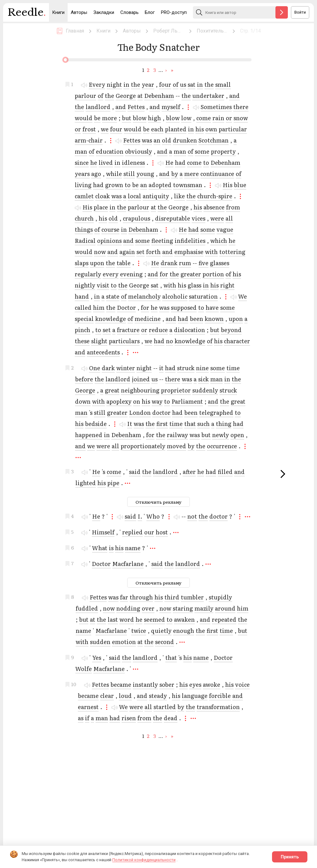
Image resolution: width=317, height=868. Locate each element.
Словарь (129, 12)
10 (74, 683)
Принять (290, 857)
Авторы (79, 12)
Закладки (104, 12)
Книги (58, 12)
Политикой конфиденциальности (144, 860)
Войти (300, 12)
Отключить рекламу (158, 502)
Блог (150, 12)
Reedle (27, 14)
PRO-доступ (174, 12)
